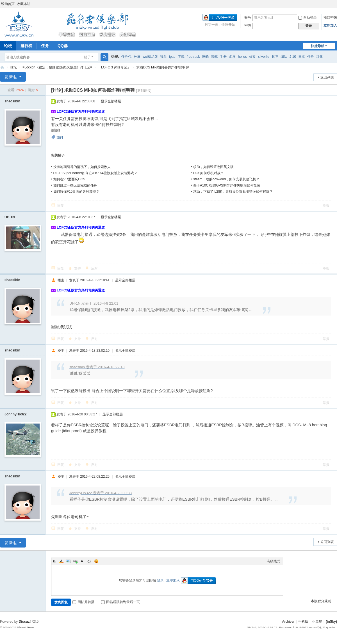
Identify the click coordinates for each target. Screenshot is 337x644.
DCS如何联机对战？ (209, 173)
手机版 (303, 622)
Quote (82, 561)
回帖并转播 (83, 602)
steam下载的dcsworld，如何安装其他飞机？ (226, 179)
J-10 (293, 57)
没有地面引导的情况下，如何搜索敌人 (82, 167)
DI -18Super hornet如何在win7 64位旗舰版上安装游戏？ (95, 173)
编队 (284, 57)
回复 (61, 206)
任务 (45, 46)
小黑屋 (317, 622)
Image (68, 561)
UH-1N (10, 217)
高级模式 (274, 561)
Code (89, 561)
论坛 (13, 67)
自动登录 (308, 18)
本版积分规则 (321, 601)
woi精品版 (150, 57)
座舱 (205, 57)
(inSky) (2, 67)
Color (61, 561)
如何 (60, 137)
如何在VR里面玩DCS (69, 179)
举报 (326, 206)
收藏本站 (24, 4)
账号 (248, 18)
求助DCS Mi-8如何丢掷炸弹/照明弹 (162, 67)
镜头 (163, 57)
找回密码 (330, 18)
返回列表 (327, 77)
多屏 (232, 57)
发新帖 (11, 77)
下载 (181, 57)
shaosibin (12, 101)
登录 (160, 580)
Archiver (288, 622)
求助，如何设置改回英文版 (213, 167)
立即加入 (330, 26)
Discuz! (25, 622)
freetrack (193, 57)
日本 (302, 57)
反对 (94, 268)
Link (75, 561)
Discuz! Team (25, 627)
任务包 (126, 57)
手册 (223, 57)
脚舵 (214, 57)
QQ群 (63, 46)
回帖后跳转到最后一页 (120, 602)
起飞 (275, 57)
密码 (248, 26)
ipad (172, 57)
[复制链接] (144, 91)
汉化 (320, 57)
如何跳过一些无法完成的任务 (75, 185)
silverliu (264, 57)
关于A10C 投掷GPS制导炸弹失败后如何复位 (227, 185)
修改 (252, 57)
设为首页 (8, 4)
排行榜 (26, 46)
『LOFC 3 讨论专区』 (114, 67)
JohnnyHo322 (16, 414)
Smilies (96, 561)
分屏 (137, 57)
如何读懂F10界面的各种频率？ (77, 192)
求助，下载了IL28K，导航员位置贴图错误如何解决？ (233, 192)
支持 (78, 268)
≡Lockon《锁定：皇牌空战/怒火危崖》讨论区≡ (57, 67)
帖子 (87, 57)
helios (242, 57)
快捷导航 (318, 46)
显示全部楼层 (111, 101)
